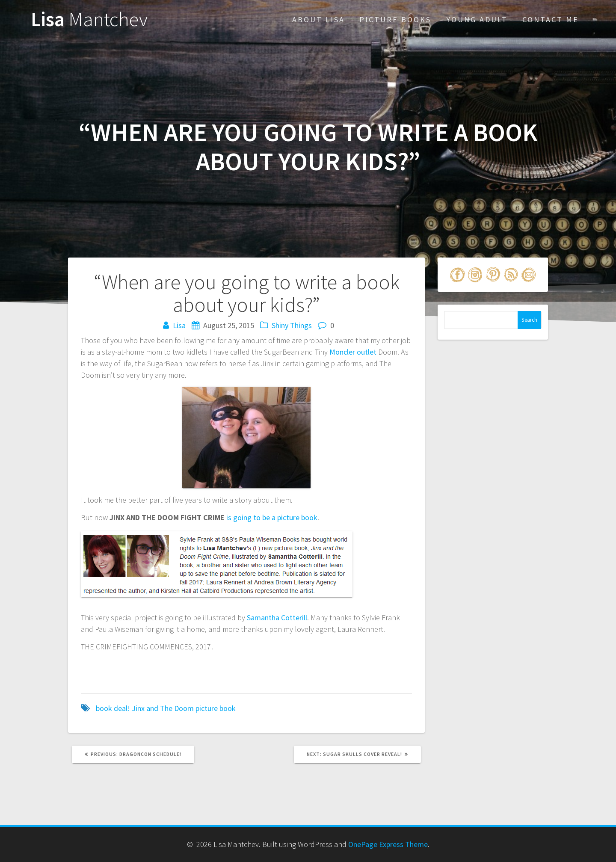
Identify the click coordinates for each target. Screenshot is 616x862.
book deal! (113, 708)
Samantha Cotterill (277, 618)
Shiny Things (292, 325)
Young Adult (477, 19)
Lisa (89, 19)
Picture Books (395, 19)
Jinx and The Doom (163, 708)
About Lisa (318, 19)
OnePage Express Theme (388, 844)
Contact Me (551, 19)
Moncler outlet (353, 352)
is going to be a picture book (272, 517)
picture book (216, 708)
